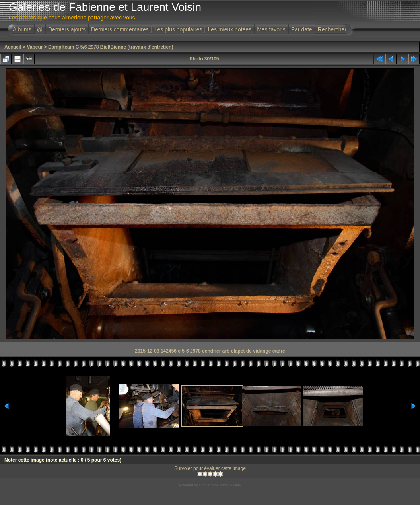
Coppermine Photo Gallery (220, 485)
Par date (302, 29)
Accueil (13, 47)
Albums (22, 29)
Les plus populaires (178, 29)
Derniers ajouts (67, 29)
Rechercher (332, 29)
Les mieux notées (229, 29)
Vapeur (35, 47)
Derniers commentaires (120, 29)
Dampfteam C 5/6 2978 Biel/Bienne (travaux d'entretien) (111, 47)
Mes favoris (271, 29)
